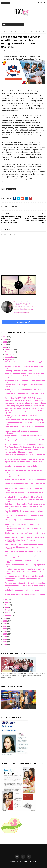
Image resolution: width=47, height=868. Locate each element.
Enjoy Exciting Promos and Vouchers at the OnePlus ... (25, 441)
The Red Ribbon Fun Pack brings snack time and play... (24, 500)
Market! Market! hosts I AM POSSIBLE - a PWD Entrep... (23, 525)
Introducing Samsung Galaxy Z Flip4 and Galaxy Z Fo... (24, 471)
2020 (5, 621)
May (7, 605)
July (7, 600)
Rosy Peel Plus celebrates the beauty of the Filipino (25, 408)
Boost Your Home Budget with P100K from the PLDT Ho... (25, 552)
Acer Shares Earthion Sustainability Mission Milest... (25, 403)
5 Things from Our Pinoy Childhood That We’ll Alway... (23, 390)
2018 (5, 626)
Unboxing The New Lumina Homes (18, 371)
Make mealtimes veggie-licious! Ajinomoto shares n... (25, 428)
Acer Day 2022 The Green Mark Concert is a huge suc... (24, 512)
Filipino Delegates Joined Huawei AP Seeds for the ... (25, 406)
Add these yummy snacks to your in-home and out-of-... (25, 586)
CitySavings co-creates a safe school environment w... (25, 534)
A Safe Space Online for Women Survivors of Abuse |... (25, 595)
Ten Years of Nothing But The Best (19, 452)
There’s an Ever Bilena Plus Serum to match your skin (24, 561)
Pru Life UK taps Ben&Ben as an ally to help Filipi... (24, 569)
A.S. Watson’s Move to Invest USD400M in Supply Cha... (24, 363)
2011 (5, 644)
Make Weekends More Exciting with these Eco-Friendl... (23, 529)
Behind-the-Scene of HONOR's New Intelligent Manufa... (23, 416)
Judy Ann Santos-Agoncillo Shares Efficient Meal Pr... (25, 576)
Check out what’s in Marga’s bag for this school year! (24, 386)
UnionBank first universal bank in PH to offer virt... (25, 497)
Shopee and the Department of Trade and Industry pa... (25, 493)
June (7, 602)
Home (3, 30)
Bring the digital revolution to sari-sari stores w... (24, 459)
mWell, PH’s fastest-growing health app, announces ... (25, 480)
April (7, 607)
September (10, 357)
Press (8, 30)
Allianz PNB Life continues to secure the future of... (25, 537)
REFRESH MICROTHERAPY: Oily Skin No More (22, 449)
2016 (5, 631)
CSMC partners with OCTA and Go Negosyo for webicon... (23, 572)
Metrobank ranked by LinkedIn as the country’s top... (23, 489)
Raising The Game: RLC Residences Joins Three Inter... (23, 507)
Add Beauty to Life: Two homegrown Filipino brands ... (25, 381)
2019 (5, 624)
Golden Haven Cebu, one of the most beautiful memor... (23, 436)
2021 (5, 618)
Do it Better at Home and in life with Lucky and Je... (25, 504)
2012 (5, 642)
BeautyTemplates (30, 861)
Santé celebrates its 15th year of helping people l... (25, 544)
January (8, 615)
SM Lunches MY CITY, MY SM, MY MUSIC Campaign (24, 398)
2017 (5, 629)
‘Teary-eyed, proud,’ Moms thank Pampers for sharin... (23, 432)
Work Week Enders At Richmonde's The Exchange (24, 447)
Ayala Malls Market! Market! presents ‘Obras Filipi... (25, 373)
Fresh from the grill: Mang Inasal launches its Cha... (25, 401)
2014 (5, 637)
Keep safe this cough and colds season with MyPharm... (22, 580)
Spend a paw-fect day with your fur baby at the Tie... (24, 467)
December (9, 349)
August (8, 360)
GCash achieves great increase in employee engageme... (22, 557)
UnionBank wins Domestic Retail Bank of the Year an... (24, 394)
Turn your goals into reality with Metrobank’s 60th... (25, 583)
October (9, 354)
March (8, 610)
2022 (5, 347)
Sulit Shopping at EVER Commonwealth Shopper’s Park (24, 521)
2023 (5, 345)
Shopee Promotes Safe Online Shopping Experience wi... (25, 566)
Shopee (15, 30)
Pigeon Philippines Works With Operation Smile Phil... (23, 463)
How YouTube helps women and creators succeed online (24, 476)
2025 (5, 339)
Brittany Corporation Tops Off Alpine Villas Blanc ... (25, 444)
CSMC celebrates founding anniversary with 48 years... (23, 412)
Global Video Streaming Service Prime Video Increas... (22, 591)
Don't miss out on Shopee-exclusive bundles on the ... (25, 456)
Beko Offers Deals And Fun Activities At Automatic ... (25, 367)
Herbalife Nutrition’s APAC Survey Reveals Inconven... (21, 548)
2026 (5, 337)
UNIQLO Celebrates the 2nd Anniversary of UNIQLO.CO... (22, 541)
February (9, 613)
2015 (5, 634)
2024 (5, 342)
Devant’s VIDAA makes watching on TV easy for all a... (25, 485)
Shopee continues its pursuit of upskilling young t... (25, 420)
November (9, 352)
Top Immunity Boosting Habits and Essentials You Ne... (24, 423)
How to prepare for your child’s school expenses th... (24, 516)
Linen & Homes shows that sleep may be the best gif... (24, 377)
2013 (5, 639)
